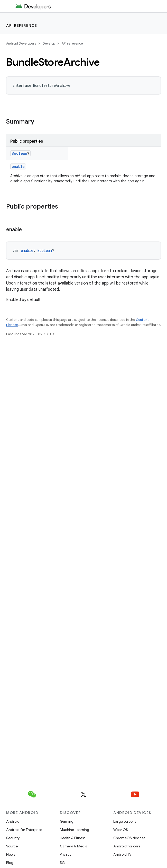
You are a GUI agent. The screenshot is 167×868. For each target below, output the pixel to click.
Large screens (125, 821)
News (11, 854)
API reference (22, 25)
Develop (49, 43)
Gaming (67, 821)
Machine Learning (75, 830)
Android (13, 821)
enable (18, 166)
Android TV (122, 854)
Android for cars (127, 846)
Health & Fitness (73, 838)
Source (12, 846)
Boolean (19, 153)
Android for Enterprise (24, 830)
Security (13, 838)
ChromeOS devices (129, 838)
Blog (10, 863)
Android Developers (21, 43)
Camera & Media (74, 846)
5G (62, 863)
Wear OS (121, 830)
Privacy (66, 854)
